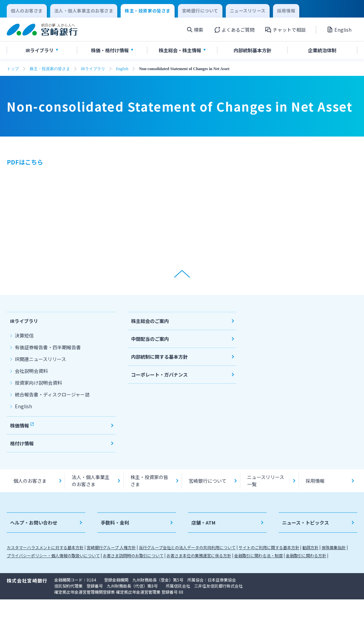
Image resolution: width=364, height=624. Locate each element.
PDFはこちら (25, 162)
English (122, 69)
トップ (13, 69)
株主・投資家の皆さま (50, 69)
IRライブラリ (93, 69)
